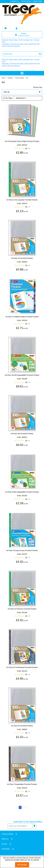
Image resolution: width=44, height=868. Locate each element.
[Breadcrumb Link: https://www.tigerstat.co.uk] (3, 78)
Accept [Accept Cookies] (22, 865)
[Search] (20, 54)
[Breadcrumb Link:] (10, 78)
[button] (22, 146)
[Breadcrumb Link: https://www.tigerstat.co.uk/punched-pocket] (20, 78)
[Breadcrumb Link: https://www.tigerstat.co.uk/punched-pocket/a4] (27, 78)
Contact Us (14, 1)
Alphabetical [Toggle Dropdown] (21, 96)
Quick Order (38, 1)
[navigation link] (6, 28)
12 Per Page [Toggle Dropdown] (8, 96)
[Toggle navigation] (22, 73)
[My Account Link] (17, 28)
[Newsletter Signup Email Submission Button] (35, 824)
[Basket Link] (22, 35)
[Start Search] (40, 54)
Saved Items (26, 1)
